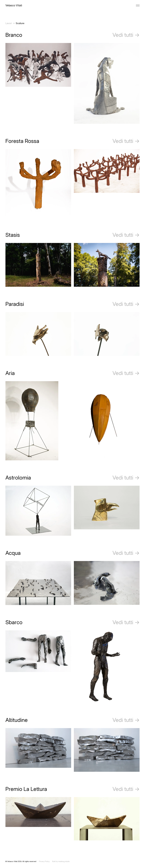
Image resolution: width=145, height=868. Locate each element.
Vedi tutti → (126, 35)
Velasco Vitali (14, 5)
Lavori (9, 23)
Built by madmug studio (61, 861)
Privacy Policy (44, 861)
